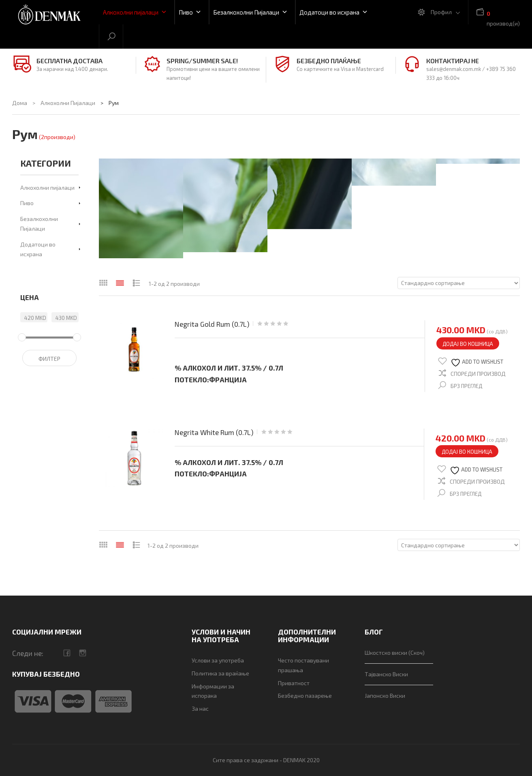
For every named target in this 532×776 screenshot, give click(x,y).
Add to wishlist (477, 363)
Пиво (190, 12)
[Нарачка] (459, 283)
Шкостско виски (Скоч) (395, 653)
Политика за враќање (220, 673)
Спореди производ (478, 374)
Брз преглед (466, 386)
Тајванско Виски (386, 674)
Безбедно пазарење (305, 696)
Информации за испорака (213, 691)
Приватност (294, 683)
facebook (67, 653)
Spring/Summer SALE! (202, 61)
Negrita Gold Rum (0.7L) (212, 324)
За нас (200, 708)
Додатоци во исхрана (334, 12)
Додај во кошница (468, 344)
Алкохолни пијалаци (135, 12)
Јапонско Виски (385, 696)
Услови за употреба (218, 660)
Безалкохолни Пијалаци (250, 12)
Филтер (49, 359)
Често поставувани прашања (303, 665)
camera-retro (82, 653)
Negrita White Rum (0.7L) (214, 432)
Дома (20, 103)
